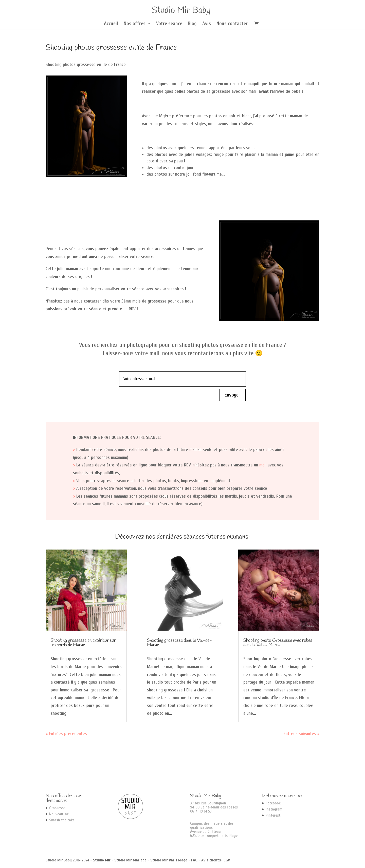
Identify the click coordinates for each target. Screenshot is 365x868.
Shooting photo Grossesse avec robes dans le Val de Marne (278, 643)
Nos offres (135, 24)
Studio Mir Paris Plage (169, 860)
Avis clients (211, 860)
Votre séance (169, 24)
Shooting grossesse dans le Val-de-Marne (179, 643)
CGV (227, 860)
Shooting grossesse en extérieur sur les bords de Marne (83, 643)
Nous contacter (232, 24)
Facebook (273, 803)
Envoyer (232, 395)
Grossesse (57, 808)
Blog (192, 24)
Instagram (274, 809)
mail (263, 465)
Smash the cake (62, 820)
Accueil (111, 24)
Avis (207, 24)
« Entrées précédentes (66, 734)
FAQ (194, 860)
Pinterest (273, 815)
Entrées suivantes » (302, 734)
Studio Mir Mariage (130, 860)
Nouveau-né (59, 814)
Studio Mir (102, 860)
